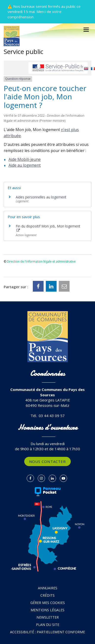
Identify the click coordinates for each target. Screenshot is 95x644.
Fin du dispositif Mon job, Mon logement (48, 228)
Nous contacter (47, 461)
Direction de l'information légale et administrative (41, 261)
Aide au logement (25, 165)
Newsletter (48, 617)
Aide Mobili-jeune (25, 159)
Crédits (47, 595)
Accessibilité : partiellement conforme (47, 632)
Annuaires (48, 588)
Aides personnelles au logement (41, 197)
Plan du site (48, 625)
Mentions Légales (47, 610)
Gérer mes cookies (48, 603)
